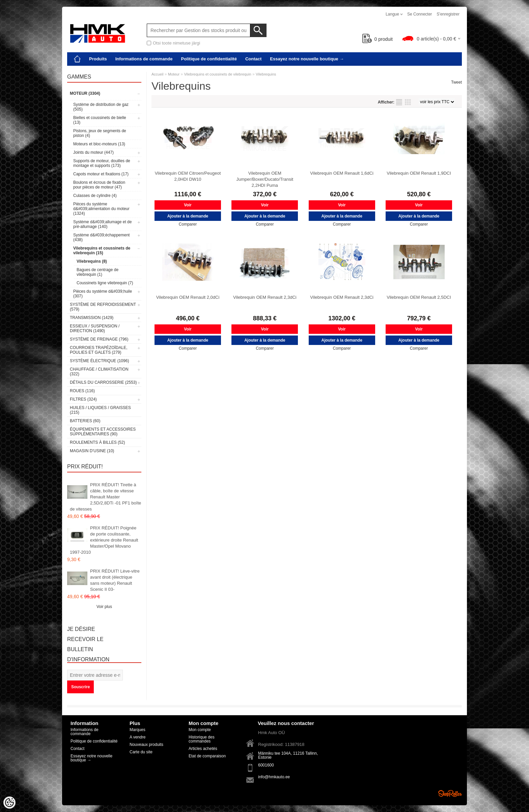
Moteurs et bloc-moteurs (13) (99, 144)
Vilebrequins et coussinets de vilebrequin (217, 74)
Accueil (157, 74)
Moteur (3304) (85, 93)
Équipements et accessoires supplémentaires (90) (103, 432)
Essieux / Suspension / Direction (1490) (95, 328)
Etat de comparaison (207, 756)
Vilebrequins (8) (92, 261)
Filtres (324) (83, 399)
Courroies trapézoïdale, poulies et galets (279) (99, 350)
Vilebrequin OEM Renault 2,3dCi (265, 297)
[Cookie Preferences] (9, 803)
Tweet (456, 82)
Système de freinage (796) (99, 339)
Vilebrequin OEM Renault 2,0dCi (188, 297)
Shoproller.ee (450, 793)
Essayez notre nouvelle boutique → (307, 59)
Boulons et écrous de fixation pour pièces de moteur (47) (99, 185)
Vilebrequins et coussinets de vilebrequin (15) (102, 251)
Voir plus (104, 607)
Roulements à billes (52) (97, 442)
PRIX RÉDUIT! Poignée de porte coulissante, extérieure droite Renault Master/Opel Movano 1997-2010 (104, 540)
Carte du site (141, 752)
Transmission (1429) (92, 318)
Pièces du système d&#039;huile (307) (103, 294)
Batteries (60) (85, 421)
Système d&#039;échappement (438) (101, 237)
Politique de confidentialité (209, 59)
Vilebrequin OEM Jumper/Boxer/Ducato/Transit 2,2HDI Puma (265, 179)
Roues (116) (82, 391)
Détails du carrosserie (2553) (103, 382)
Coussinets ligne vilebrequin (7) (105, 283)
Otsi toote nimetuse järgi (176, 43)
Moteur (174, 74)
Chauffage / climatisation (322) (99, 372)
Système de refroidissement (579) (103, 307)
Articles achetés (203, 749)
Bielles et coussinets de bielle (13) (100, 120)
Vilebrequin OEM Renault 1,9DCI (419, 173)
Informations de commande (144, 59)
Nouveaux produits (146, 745)
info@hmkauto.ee (274, 777)
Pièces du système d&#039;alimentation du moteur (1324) (101, 209)
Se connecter (420, 14)
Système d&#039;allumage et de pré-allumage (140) (102, 224)
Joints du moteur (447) (93, 152)
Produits (98, 59)
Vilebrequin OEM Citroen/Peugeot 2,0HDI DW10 (188, 176)
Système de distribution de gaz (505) (101, 107)
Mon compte (200, 730)
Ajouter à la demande (188, 216)
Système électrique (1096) (99, 361)
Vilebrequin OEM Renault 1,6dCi (342, 173)
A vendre (137, 737)
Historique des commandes (202, 739)
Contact (253, 59)
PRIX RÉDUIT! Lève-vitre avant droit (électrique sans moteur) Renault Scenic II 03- (115, 580)
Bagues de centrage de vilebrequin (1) (98, 272)
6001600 (266, 765)
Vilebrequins (266, 74)
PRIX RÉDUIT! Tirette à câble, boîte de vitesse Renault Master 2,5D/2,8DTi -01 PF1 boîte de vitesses (105, 497)
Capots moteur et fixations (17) (101, 174)
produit (378, 39)
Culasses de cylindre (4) (95, 196)
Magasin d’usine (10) (92, 451)
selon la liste (399, 102)
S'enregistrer (448, 14)
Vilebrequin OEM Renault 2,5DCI (419, 297)
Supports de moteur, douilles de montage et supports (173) (102, 163)
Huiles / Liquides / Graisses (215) (100, 410)
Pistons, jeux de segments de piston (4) (100, 133)
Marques (137, 730)
